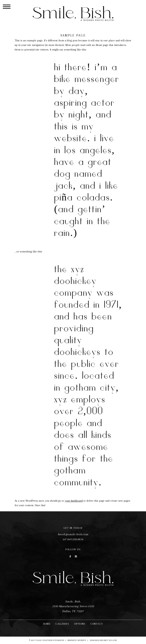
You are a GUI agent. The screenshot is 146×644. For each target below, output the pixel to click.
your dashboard (74, 501)
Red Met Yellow (109, 640)
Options (80, 624)
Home (47, 624)
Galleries (62, 624)
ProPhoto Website (77, 640)
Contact (97, 624)
